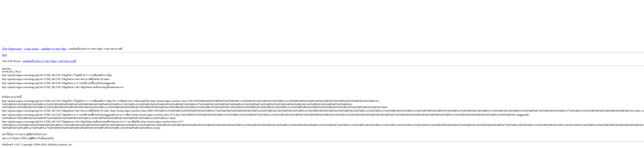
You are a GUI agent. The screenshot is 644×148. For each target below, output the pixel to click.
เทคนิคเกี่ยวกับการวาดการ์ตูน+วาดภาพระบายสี (49, 61)
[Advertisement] (322, 24)
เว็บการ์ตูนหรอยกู (12, 49)
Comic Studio (31, 49)
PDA (5, 55)
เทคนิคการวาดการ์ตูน (54, 49)
